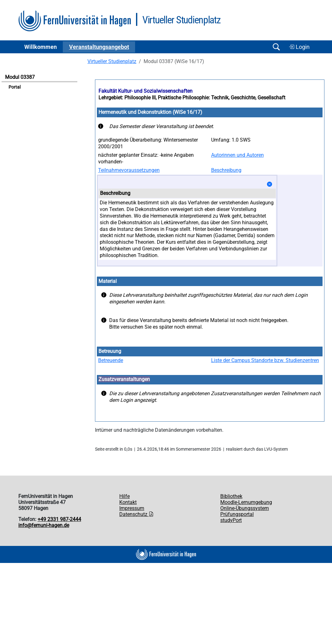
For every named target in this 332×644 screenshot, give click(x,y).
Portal (15, 87)
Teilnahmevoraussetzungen (129, 170)
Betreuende (111, 360)
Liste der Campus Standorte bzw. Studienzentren (265, 360)
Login (299, 47)
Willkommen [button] (41, 47)
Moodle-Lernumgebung (246, 502)
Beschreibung (226, 170)
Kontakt (128, 502)
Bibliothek (231, 496)
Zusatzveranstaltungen (124, 379)
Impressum (132, 508)
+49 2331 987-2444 (59, 519)
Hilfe (124, 496)
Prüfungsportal (237, 514)
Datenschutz (136, 514)
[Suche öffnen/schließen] (276, 47)
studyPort (231, 520)
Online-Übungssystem (245, 508)
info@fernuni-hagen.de (44, 525)
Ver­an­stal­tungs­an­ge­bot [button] (99, 47)
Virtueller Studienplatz (112, 61)
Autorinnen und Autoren (237, 155)
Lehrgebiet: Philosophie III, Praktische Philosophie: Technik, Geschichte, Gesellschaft (192, 98)
